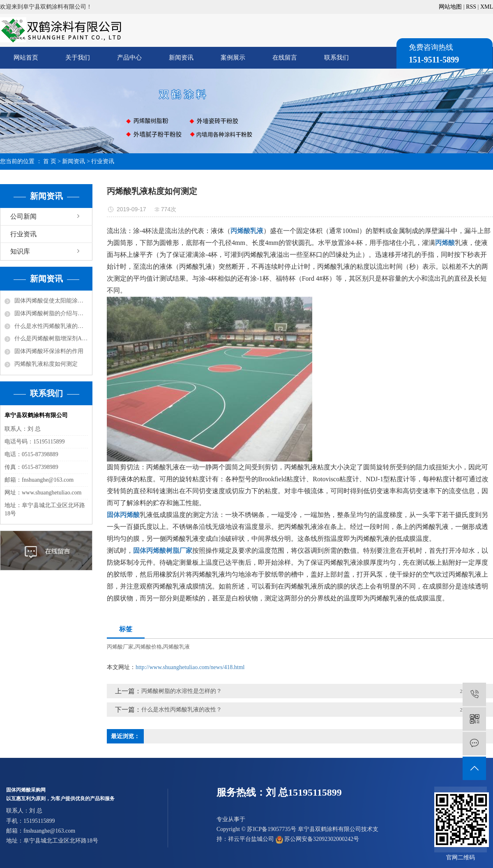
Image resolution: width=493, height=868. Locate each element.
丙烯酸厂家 (120, 647)
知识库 (20, 251)
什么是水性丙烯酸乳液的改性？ (51, 326)
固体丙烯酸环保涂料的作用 (49, 351)
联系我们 (336, 58)
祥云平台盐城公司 (251, 839)
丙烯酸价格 (149, 647)
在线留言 (285, 58)
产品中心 (129, 58)
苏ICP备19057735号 (272, 829)
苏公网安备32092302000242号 (318, 839)
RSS (471, 7)
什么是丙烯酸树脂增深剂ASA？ (51, 338)
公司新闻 (23, 216)
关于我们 (78, 58)
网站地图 (450, 7)
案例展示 (233, 58)
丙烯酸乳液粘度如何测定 (46, 364)
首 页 (50, 161)
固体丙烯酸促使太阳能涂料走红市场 (51, 301)
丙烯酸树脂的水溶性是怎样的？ (182, 691)
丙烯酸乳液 (176, 647)
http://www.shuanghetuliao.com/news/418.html (190, 667)
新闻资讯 (181, 58)
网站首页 (26, 58)
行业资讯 (103, 161)
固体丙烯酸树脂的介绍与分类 (51, 313)
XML (487, 7)
